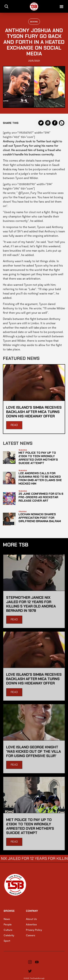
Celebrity (9, 935)
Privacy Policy (34, 930)
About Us (31, 919)
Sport (7, 941)
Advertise (31, 924)
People (8, 924)
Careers (31, 935)
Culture (8, 930)
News (7, 919)
